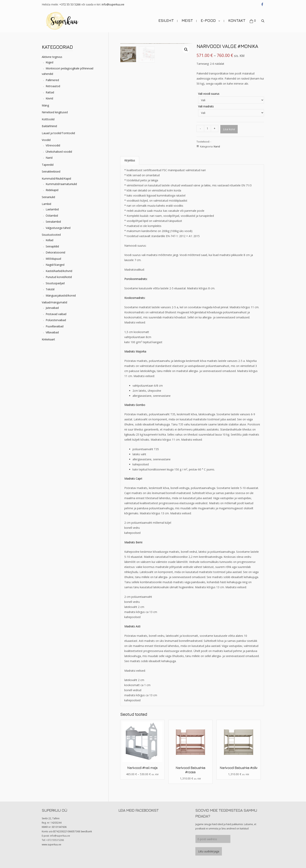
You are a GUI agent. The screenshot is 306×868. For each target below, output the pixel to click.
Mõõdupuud (53, 259)
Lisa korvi (229, 129)
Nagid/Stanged (55, 265)
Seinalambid (53, 222)
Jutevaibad (52, 308)
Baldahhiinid (49, 126)
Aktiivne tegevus (52, 57)
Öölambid (52, 216)
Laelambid (52, 209)
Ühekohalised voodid (59, 152)
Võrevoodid (53, 145)
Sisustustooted (51, 235)
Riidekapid (52, 190)
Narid (49, 158)
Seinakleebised (51, 171)
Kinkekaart (48, 339)
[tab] (130, 160)
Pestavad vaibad (56, 314)
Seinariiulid (48, 197)
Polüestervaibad (56, 320)
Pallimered (52, 80)
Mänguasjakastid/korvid (61, 295)
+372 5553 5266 (55, 840)
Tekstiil (50, 289)
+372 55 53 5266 (70, 4)
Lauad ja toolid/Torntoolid (58, 133)
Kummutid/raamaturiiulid (61, 184)
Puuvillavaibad (55, 326)
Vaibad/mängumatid (54, 302)
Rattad (50, 92)
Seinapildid (52, 246)
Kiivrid (49, 98)
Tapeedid (48, 165)
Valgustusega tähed (58, 228)
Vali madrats (206, 106)
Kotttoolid (48, 119)
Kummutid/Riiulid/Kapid (56, 178)
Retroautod (53, 86)
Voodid (46, 140)
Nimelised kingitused (55, 112)
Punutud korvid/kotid (59, 277)
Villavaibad (52, 332)
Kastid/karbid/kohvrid (59, 271)
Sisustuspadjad (55, 283)
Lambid (46, 204)
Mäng (45, 105)
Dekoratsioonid (55, 252)
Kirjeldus (130, 160)
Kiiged (49, 62)
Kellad (49, 240)
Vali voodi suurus (209, 94)
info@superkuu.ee (113, 4)
